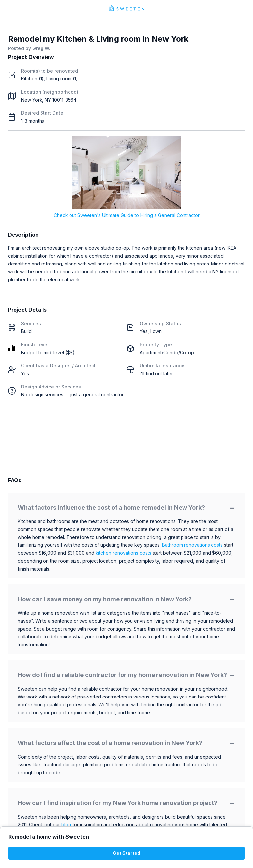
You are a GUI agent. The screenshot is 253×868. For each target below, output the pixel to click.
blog (66, 825)
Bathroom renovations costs (192, 545)
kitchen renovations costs (123, 553)
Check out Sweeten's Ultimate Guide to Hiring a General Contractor (127, 215)
